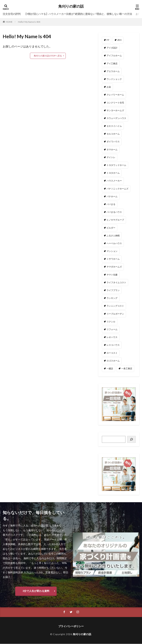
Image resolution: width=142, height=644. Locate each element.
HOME (9, 22)
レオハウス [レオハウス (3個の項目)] (112, 337)
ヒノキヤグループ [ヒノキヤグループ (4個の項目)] (115, 220)
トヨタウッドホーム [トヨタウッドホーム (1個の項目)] (116, 165)
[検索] (131, 439)
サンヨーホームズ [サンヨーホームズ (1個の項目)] (115, 110)
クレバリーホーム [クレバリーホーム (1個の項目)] (115, 95)
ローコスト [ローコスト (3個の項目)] (112, 353)
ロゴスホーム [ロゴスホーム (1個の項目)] (113, 361)
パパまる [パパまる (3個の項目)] (111, 204)
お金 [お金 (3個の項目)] (109, 87)
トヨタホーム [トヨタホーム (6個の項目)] (113, 173)
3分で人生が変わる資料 (36, 591)
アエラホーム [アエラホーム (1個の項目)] (113, 71)
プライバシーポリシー (71, 626)
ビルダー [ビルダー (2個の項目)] (111, 228)
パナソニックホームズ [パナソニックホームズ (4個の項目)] (117, 189)
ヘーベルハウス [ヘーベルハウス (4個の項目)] (114, 243)
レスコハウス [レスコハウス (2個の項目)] (113, 345)
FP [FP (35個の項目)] (108, 40)
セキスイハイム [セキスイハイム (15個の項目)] (114, 126)
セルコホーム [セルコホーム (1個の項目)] (113, 134)
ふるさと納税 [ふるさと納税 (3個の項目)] (113, 236)
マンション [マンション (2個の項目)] (112, 251)
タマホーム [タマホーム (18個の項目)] (112, 149)
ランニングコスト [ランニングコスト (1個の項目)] (115, 306)
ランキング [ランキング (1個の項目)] (112, 298)
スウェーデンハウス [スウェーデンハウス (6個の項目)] (116, 118)
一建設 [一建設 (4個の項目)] (110, 368)
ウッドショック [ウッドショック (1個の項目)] (114, 79)
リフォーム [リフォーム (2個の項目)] (112, 329)
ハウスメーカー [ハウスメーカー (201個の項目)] (114, 181)
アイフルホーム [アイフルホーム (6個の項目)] (114, 56)
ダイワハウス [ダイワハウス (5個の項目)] (113, 142)
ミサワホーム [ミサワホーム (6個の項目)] (113, 259)
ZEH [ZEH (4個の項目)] (119, 40)
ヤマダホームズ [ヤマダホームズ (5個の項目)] (114, 267)
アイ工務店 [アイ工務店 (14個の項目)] (112, 63)
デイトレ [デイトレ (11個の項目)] (111, 157)
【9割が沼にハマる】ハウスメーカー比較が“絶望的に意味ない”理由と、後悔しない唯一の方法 (78, 14)
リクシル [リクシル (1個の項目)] (111, 322)
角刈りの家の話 (71, 6)
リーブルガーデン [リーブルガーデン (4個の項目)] (115, 314)
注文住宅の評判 (12, 14)
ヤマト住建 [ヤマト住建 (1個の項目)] (112, 275)
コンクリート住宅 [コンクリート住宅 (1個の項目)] (115, 103)
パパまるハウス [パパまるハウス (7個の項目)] (114, 212)
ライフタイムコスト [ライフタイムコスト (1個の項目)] (116, 282)
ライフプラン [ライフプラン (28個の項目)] (113, 290)
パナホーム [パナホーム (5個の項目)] (112, 196)
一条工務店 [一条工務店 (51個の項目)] (127, 368)
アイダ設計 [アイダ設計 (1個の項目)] (112, 48)
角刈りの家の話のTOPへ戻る (48, 56)
